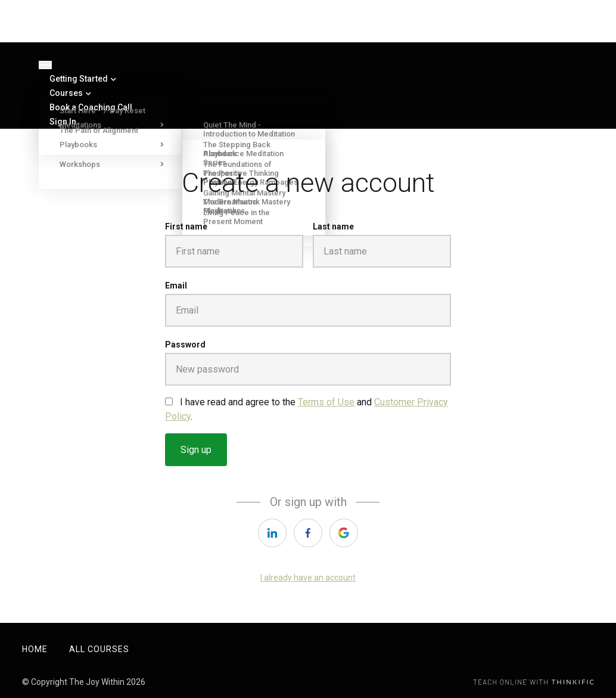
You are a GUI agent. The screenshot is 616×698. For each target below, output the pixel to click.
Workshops (107, 164)
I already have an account (308, 578)
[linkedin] (272, 533)
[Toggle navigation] (45, 65)
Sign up (196, 450)
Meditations (107, 125)
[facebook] (308, 533)
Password (185, 345)
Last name (333, 227)
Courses (70, 93)
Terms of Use (326, 402)
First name (186, 227)
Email (176, 286)
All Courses (99, 649)
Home (35, 649)
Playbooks (107, 145)
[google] (344, 533)
